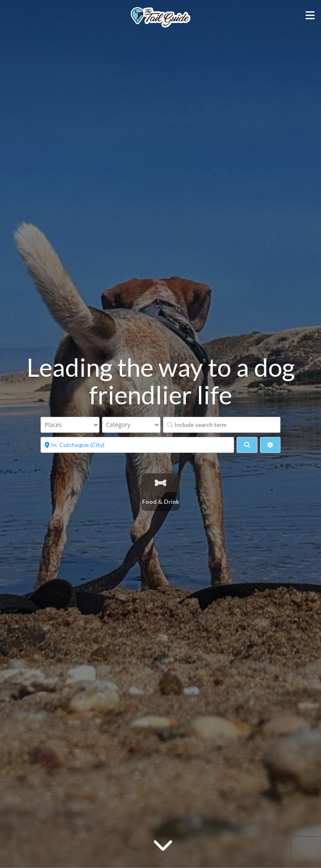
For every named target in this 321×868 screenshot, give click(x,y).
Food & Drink (161, 502)
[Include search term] (222, 425)
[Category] (131, 425)
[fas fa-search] (247, 445)
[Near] (137, 445)
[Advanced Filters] (270, 445)
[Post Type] (70, 425)
